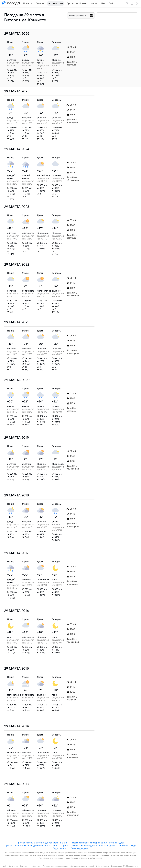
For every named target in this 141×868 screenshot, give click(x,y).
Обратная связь (103, 866)
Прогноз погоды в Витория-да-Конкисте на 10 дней (88, 845)
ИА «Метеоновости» (130, 866)
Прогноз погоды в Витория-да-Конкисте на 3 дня (42, 843)
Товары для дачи (80, 848)
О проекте (36, 866)
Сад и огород (59, 848)
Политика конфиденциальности (55, 866)
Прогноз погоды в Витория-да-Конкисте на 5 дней (98, 843)
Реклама (24, 866)
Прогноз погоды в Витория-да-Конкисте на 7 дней (31, 845)
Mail (4, 866)
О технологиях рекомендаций (82, 866)
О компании (13, 866)
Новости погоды (128, 845)
